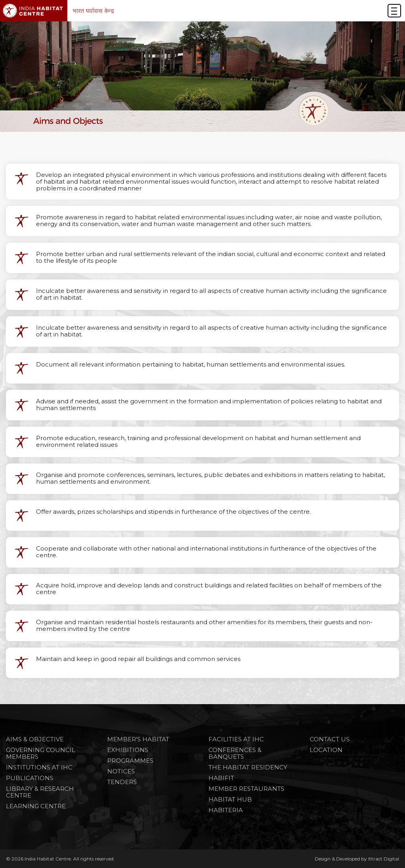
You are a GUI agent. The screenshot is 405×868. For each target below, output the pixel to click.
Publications (30, 778)
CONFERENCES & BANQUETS (235, 753)
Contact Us (330, 739)
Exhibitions (128, 750)
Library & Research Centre (40, 792)
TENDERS (122, 782)
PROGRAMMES (130, 761)
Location (326, 750)
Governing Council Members (41, 753)
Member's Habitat (138, 739)
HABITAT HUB (230, 799)
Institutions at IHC (39, 767)
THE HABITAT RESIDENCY (248, 767)
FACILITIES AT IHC (236, 739)
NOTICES (121, 771)
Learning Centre (36, 806)
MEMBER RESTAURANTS (246, 789)
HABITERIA (226, 810)
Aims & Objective (35, 739)
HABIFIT (221, 778)
